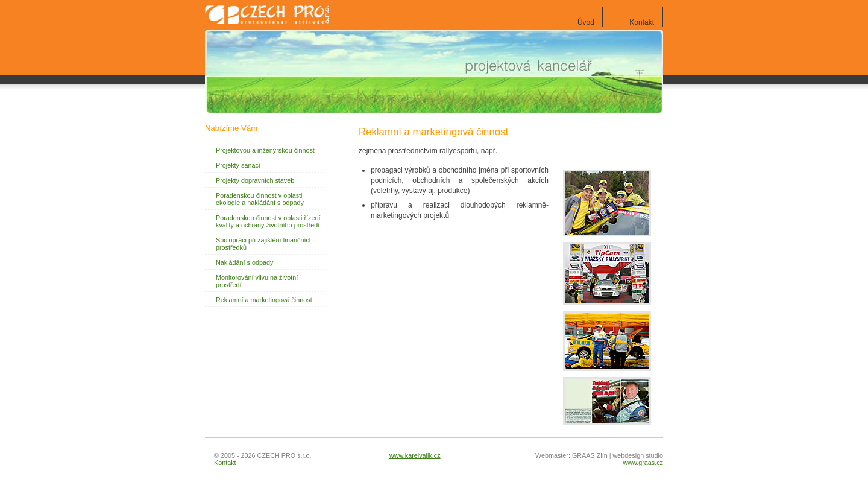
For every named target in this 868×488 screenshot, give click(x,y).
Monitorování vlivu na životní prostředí (257, 281)
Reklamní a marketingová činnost (264, 300)
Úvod (586, 22)
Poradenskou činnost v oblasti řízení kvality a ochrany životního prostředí (268, 221)
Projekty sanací (238, 165)
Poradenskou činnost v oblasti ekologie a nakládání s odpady (260, 199)
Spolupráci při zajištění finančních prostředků (264, 244)
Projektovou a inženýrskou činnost (265, 150)
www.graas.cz (643, 463)
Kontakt (642, 22)
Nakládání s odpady (244, 262)
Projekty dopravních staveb (255, 180)
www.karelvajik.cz (415, 455)
